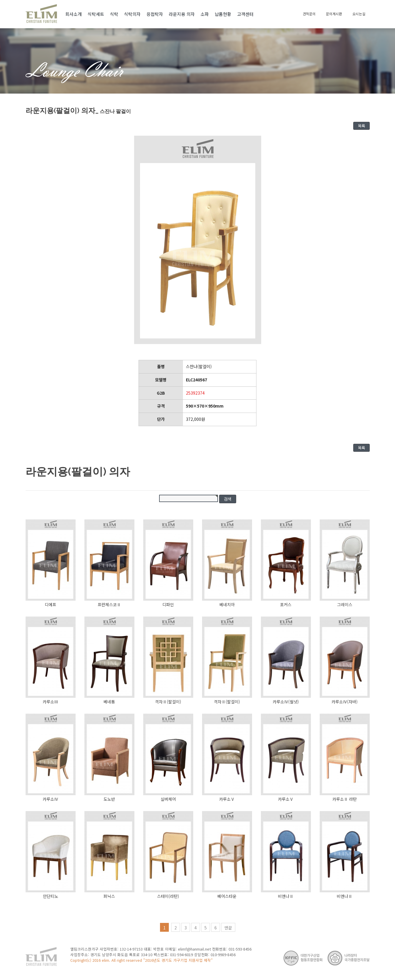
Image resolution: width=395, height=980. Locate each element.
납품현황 (223, 14)
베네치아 (227, 604)
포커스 (286, 604)
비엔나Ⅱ (286, 896)
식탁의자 (132, 14)
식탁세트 (96, 14)
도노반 (109, 799)
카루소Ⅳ (50, 799)
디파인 (168, 604)
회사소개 (74, 14)
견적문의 (309, 14)
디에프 (50, 604)
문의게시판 (334, 14)
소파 (205, 14)
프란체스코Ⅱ (109, 604)
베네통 (109, 702)
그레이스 (345, 604)
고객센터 (245, 14)
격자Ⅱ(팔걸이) (168, 702)
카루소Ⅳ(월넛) (286, 702)
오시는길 (359, 14)
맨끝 (228, 928)
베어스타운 (227, 896)
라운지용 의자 (182, 14)
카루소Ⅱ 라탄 (345, 799)
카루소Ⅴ (227, 799)
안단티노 (51, 896)
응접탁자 (155, 14)
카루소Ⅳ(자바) (345, 702)
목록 (361, 126)
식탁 (114, 14)
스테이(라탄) (168, 896)
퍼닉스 (109, 896)
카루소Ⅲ (50, 702)
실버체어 (168, 799)
